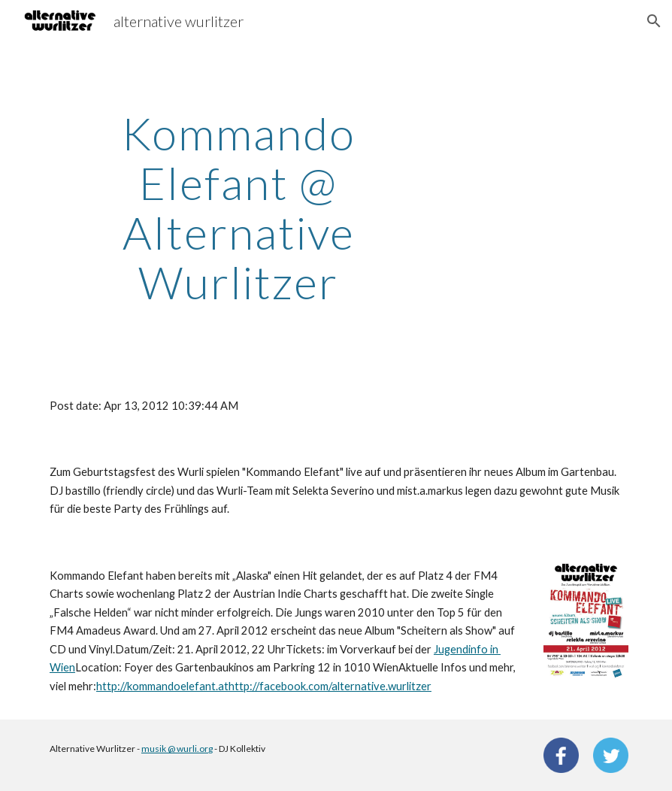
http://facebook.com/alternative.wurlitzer (330, 686)
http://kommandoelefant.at (162, 686)
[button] (654, 21)
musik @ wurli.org (177, 749)
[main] (239, 208)
